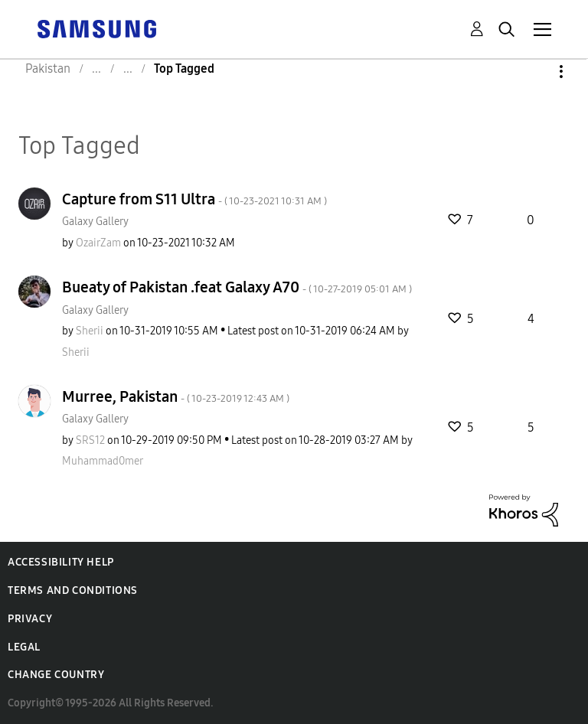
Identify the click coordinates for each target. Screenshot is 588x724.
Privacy (30, 619)
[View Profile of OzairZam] (98, 243)
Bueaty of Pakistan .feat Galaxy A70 (237, 287)
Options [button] (535, 72)
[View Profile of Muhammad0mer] (103, 461)
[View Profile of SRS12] (90, 440)
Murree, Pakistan (176, 396)
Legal (24, 647)
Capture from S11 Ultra (194, 199)
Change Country (56, 675)
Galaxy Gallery (95, 222)
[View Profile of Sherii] (90, 331)
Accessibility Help (61, 562)
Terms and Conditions (73, 590)
